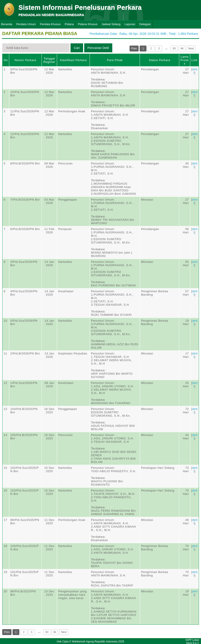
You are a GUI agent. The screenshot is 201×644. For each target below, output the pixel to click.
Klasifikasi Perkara (73, 60)
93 (174, 49)
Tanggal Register (49, 60)
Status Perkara (160, 60)
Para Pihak (115, 60)
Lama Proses (184, 60)
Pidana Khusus (88, 24)
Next (191, 49)
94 (182, 49)
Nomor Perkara (25, 60)
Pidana (69, 24)
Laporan (130, 24)
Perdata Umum (26, 24)
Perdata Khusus (50, 24)
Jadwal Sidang (111, 24)
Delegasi (145, 24)
